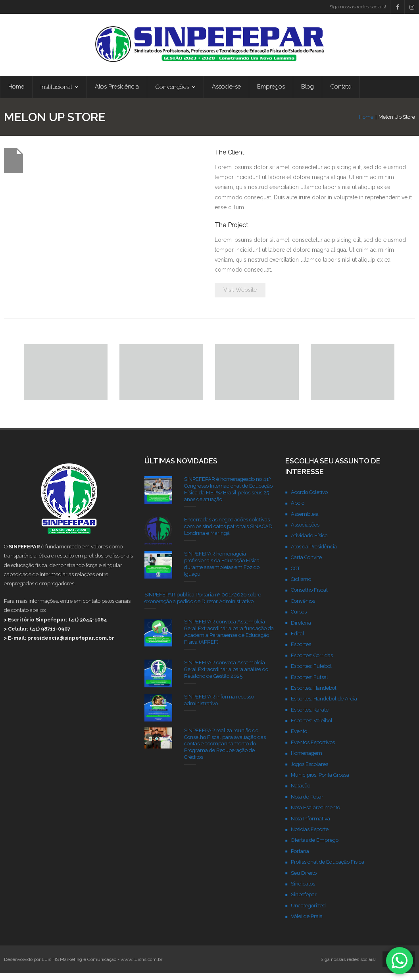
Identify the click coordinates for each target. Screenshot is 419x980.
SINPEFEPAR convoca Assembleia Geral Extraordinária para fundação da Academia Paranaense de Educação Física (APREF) (229, 639)
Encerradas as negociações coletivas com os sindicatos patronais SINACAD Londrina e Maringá (228, 533)
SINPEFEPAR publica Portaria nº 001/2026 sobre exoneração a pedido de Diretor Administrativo (203, 604)
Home (366, 123)
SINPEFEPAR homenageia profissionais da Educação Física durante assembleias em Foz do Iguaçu (222, 571)
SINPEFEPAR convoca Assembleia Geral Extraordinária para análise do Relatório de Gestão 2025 (226, 676)
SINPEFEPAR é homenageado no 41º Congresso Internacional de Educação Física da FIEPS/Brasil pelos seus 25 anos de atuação (228, 496)
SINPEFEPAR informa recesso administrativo (219, 706)
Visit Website (240, 297)
